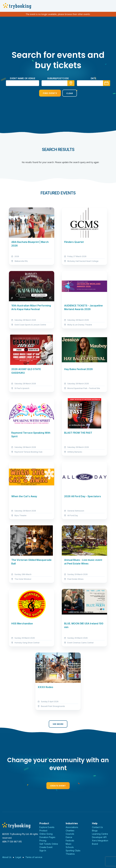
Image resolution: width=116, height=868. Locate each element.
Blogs (95, 831)
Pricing (43, 841)
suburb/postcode (58, 78)
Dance (69, 837)
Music (69, 844)
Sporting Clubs (73, 851)
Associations (72, 827)
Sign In (43, 851)
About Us (7, 857)
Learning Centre (100, 834)
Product (43, 831)
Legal (18, 857)
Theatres (70, 854)
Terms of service (34, 857)
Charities (70, 831)
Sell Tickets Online (49, 844)
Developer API (99, 837)
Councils (70, 834)
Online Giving (46, 834)
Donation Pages (47, 837)
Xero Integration (100, 841)
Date (93, 78)
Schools (70, 847)
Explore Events (47, 827)
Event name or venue (23, 78)
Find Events (50, 93)
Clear (70, 93)
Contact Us (97, 827)
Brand (95, 844)
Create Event (58, 786)
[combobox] (58, 83)
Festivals (70, 841)
